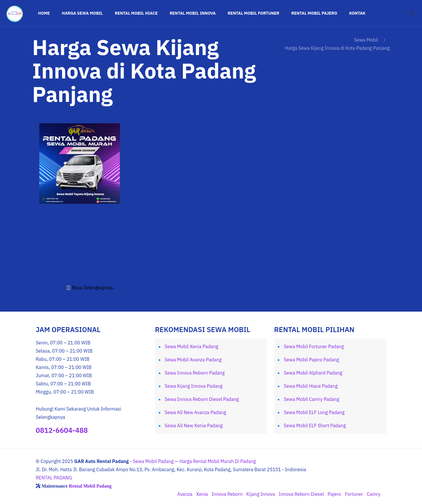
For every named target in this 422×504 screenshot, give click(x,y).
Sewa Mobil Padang (153, 461)
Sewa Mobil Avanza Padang (193, 360)
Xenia (202, 494)
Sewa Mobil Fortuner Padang (314, 346)
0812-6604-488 (62, 430)
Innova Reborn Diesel (301, 494)
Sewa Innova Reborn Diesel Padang (202, 399)
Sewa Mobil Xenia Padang (192, 346)
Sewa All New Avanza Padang (195, 412)
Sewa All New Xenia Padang (194, 426)
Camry (374, 494)
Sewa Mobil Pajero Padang (311, 360)
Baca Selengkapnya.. (93, 288)
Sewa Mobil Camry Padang (312, 399)
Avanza (185, 494)
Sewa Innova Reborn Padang (195, 373)
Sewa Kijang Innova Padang (71, 242)
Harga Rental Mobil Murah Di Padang (218, 461)
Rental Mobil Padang (90, 486)
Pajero (334, 494)
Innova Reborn (227, 494)
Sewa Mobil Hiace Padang (311, 386)
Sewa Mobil (366, 40)
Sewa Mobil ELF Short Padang (315, 426)
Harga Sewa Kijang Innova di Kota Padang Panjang (337, 48)
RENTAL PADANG (54, 478)
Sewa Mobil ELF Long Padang (314, 412)
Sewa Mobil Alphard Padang (313, 373)
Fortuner (354, 494)
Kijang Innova (261, 494)
